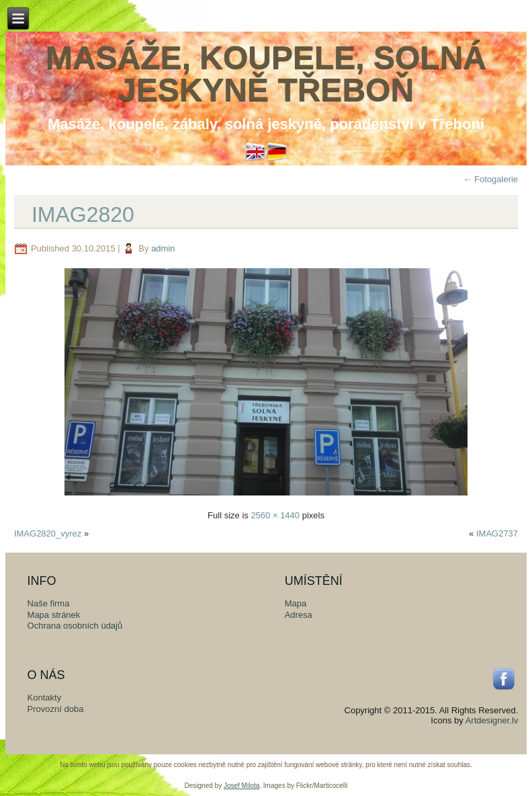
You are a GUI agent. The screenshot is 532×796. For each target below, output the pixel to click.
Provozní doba (56, 709)
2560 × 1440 (275, 515)
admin (163, 248)
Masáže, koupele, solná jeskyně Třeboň (266, 74)
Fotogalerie (490, 179)
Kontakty (45, 698)
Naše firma (49, 603)
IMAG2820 (83, 214)
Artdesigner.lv (492, 720)
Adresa (299, 615)
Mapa (296, 603)
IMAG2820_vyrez (48, 533)
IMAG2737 (497, 533)
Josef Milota (241, 786)
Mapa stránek (54, 615)
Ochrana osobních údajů (75, 626)
